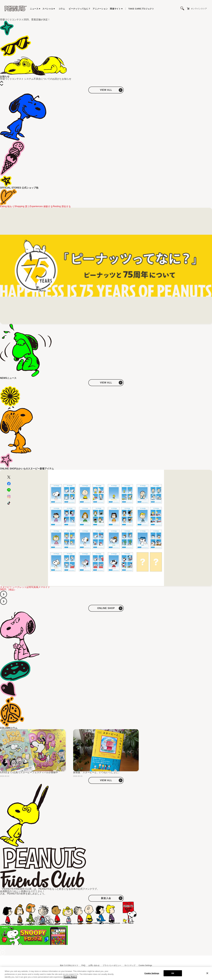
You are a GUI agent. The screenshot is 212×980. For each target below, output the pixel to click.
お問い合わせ (94, 965)
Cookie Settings (145, 965)
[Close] (207, 973)
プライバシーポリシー (112, 965)
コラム (62, 9)
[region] (106, 973)
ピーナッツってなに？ (80, 9)
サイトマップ (130, 965)
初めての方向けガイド (69, 965)
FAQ (83, 965)
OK (173, 973)
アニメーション (100, 9)
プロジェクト (141, 9)
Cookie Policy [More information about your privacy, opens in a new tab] (70, 977)
